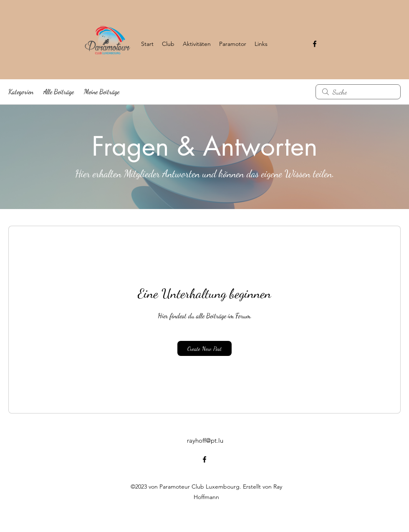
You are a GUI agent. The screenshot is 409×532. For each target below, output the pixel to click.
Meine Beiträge (102, 92)
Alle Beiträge (59, 92)
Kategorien (21, 92)
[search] (358, 92)
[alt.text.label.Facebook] (315, 44)
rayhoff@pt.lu (205, 440)
